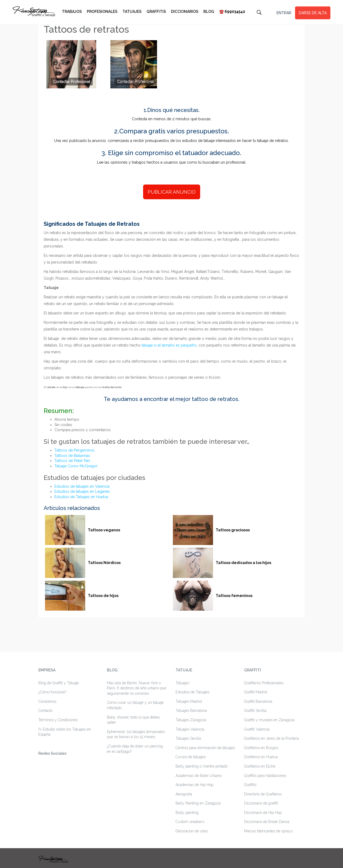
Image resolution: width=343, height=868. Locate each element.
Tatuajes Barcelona (191, 711)
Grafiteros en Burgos (261, 748)
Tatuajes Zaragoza (191, 720)
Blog (209, 12)
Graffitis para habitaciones (265, 776)
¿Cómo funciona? (52, 692)
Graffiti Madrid (256, 692)
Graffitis (156, 12)
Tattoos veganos (104, 530)
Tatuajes (132, 12)
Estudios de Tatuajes (192, 692)
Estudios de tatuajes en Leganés (82, 491)
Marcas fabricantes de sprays (268, 831)
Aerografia (184, 794)
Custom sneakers (190, 822)
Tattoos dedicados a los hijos (243, 563)
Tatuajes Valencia (190, 729)
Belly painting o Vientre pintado (202, 766)
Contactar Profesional (72, 81)
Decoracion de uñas (192, 831)
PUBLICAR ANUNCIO (172, 192)
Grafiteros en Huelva (261, 757)
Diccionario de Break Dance (267, 822)
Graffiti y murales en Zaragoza (269, 720)
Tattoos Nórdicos (104, 563)
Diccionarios (185, 12)
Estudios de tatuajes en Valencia (82, 486)
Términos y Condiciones (58, 720)
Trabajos (72, 12)
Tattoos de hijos (103, 596)
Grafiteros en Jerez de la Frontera (271, 738)
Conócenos (47, 701)
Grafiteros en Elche (260, 766)
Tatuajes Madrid (189, 701)
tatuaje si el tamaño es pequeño (169, 345)
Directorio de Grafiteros (263, 794)
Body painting (187, 813)
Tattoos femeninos (234, 596)
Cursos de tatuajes (191, 757)
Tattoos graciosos (233, 530)
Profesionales (102, 12)
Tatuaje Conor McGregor (76, 466)
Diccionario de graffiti (261, 803)
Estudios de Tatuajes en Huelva (81, 497)
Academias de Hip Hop (194, 785)
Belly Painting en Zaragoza (198, 803)
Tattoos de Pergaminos (74, 450)
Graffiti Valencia (257, 729)
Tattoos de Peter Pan (72, 461)
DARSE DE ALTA (313, 13)
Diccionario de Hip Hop (263, 813)
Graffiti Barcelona (258, 701)
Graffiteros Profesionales (264, 683)
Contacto (45, 711)
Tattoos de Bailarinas (72, 456)
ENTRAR (284, 13)
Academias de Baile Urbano (199, 776)
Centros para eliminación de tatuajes (205, 748)
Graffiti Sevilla (255, 711)
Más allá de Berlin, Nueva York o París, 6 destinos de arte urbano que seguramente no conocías (137, 688)
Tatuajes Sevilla (188, 738)
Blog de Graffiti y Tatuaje (59, 683)
